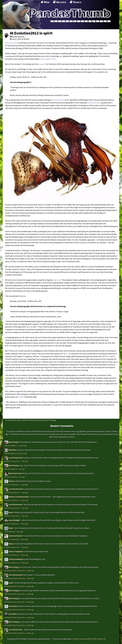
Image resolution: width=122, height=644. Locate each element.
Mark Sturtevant (15, 473)
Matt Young (13, 442)
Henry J (12, 481)
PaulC (11, 512)
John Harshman (15, 536)
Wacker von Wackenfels (19, 497)
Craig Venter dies (10, 532)
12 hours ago (23, 446)
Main (45, 2)
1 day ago (24, 461)
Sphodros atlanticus (11, 446)
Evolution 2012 (11, 43)
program (42, 64)
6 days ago (25, 539)
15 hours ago (23, 453)
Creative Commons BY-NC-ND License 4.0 (89, 639)
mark (11, 583)
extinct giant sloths (48, 59)
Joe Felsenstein (15, 458)
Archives (60, 2)
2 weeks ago (30, 571)
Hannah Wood (58, 100)
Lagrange (57, 280)
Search (76, 2)
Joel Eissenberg (15, 559)
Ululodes (12, 450)
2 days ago (25, 485)
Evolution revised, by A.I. (12, 461)
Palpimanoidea (94, 103)
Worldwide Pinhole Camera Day (15, 571)
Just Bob (12, 614)
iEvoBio (21, 397)
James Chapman (16, 551)
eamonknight (14, 520)
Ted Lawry (13, 606)
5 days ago (25, 508)
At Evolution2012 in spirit (31, 33)
